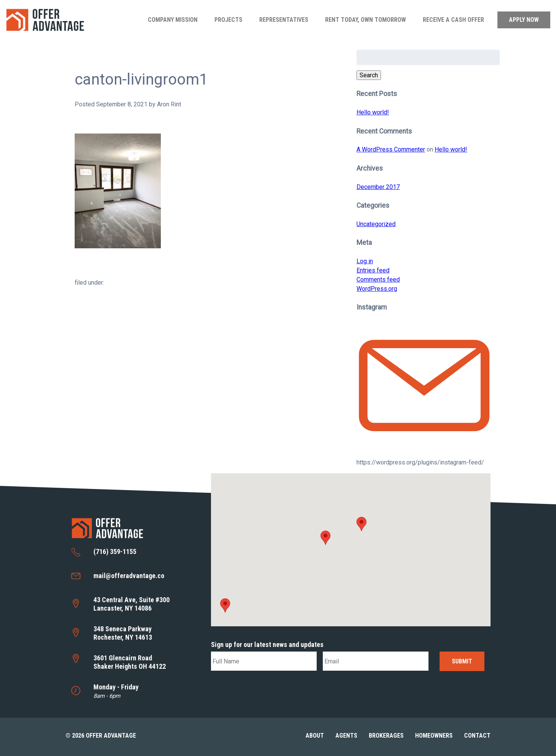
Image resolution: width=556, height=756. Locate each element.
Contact (477, 736)
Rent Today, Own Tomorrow (365, 20)
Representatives (284, 20)
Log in (365, 261)
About (315, 736)
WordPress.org (377, 289)
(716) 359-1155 (115, 552)
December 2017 (378, 187)
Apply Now (524, 20)
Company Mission (173, 20)
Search (369, 75)
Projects (228, 20)
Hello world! (373, 112)
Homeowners (434, 736)
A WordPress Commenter (391, 149)
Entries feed (373, 270)
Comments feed (378, 279)
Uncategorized (376, 224)
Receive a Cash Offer (453, 20)
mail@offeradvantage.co (129, 576)
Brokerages (386, 736)
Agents (346, 736)
